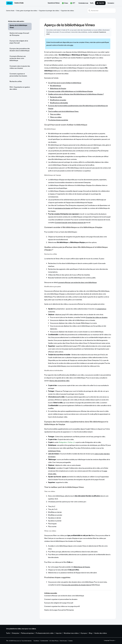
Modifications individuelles (59, 103)
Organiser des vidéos (67, 11)
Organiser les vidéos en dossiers (97, 317)
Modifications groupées (58, 100)
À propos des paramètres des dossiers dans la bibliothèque (20, 50)
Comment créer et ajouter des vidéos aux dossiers (20, 67)
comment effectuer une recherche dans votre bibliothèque (77, 282)
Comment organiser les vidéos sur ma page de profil (62, 606)
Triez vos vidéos (55, 114)
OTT (73, 3)
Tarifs (92, 3)
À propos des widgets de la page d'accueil (19, 42)
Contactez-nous (83, 3)
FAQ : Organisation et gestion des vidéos (20, 88)
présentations (102, 309)
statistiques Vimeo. (54, 451)
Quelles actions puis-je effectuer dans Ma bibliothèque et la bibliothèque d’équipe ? (76, 94)
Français (113, 641)
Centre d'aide (19, 3)
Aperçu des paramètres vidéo (59, 381)
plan (72, 45)
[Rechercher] (102, 11)
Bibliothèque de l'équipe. (82, 567)
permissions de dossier (63, 208)
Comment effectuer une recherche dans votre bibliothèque (18, 58)
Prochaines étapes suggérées (58, 120)
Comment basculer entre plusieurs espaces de (70, 223)
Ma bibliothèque (55, 86)
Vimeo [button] (65, 3)
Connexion (111, 3)
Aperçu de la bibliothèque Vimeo (18, 26)
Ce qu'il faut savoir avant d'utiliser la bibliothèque (65, 83)
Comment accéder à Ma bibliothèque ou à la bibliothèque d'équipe (70, 91)
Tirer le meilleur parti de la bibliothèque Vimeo (63, 111)
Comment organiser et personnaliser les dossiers (18, 75)
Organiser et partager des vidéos (49, 11)
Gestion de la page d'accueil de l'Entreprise (19, 34)
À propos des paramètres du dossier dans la (76, 585)
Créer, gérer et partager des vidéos (27, 11)
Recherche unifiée (16, 81)
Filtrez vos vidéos (56, 117)
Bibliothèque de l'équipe (58, 89)
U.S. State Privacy (54, 641)
